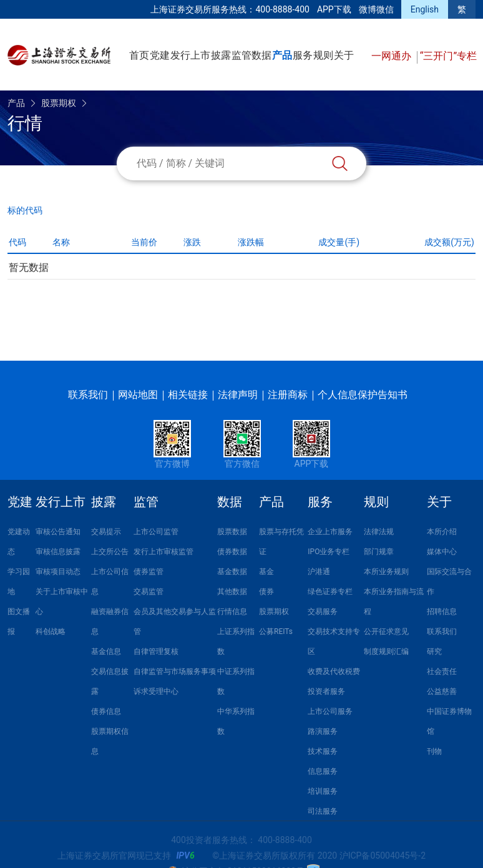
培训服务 (323, 791)
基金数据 (232, 572)
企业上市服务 (330, 532)
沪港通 (319, 572)
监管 (241, 55)
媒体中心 (442, 552)
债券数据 (232, 552)
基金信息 (106, 651)
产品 (282, 55)
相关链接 (188, 395)
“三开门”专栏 (448, 56)
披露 (221, 55)
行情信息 (232, 612)
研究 (434, 651)
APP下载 (334, 9)
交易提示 (106, 532)
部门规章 (379, 552)
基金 (266, 572)
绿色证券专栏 (330, 592)
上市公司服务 (330, 711)
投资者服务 (326, 691)
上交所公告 (110, 552)
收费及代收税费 (334, 671)
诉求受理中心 (156, 691)
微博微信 (376, 9)
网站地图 (138, 395)
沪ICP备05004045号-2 (383, 856)
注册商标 (288, 395)
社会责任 (442, 671)
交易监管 (149, 592)
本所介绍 (442, 532)
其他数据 (232, 592)
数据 (261, 55)
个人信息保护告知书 (363, 395)
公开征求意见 (386, 631)
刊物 (434, 751)
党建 (160, 55)
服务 (303, 55)
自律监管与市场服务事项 (175, 671)
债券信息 (106, 711)
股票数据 (232, 532)
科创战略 (51, 631)
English (425, 9)
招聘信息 (442, 612)
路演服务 (323, 731)
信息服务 (323, 771)
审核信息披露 (58, 552)
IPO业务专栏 (329, 552)
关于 (344, 55)
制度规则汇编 (386, 651)
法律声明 (238, 395)
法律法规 (379, 532)
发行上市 (190, 55)
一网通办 (393, 56)
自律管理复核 (156, 651)
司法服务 (323, 811)
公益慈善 (442, 691)
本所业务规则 (386, 572)
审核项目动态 (58, 572)
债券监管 (149, 572)
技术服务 (323, 751)
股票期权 (59, 103)
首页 (139, 55)
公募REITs (276, 631)
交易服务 (323, 612)
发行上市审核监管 (163, 552)
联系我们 (88, 395)
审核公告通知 (58, 532)
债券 (266, 592)
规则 (323, 55)
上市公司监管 (156, 532)
